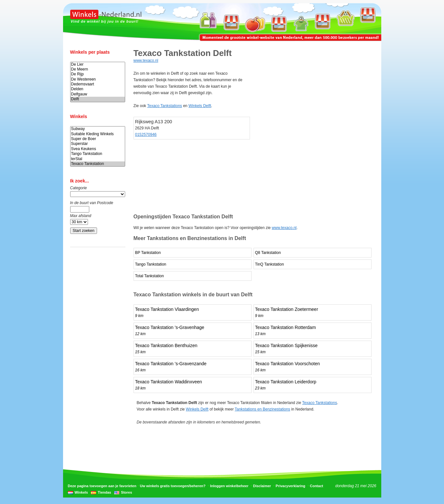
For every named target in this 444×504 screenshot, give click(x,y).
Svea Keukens (98, 149)
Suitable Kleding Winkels (98, 134)
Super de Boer (98, 139)
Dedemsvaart (98, 84)
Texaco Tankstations (165, 106)
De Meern (98, 69)
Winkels (81, 492)
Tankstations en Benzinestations (262, 409)
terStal (98, 159)
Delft (98, 99)
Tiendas (104, 492)
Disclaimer (262, 486)
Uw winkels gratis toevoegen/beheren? (173, 486)
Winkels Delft (200, 106)
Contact (316, 486)
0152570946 (146, 135)
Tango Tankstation (98, 154)
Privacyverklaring (290, 486)
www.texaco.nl (146, 60)
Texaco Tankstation (98, 164)
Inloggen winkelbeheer (229, 486)
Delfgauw (98, 94)
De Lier (98, 65)
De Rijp (98, 74)
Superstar (98, 144)
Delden (98, 89)
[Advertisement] (96, 354)
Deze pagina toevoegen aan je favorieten (102, 486)
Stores (126, 492)
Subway (98, 129)
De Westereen (98, 79)
